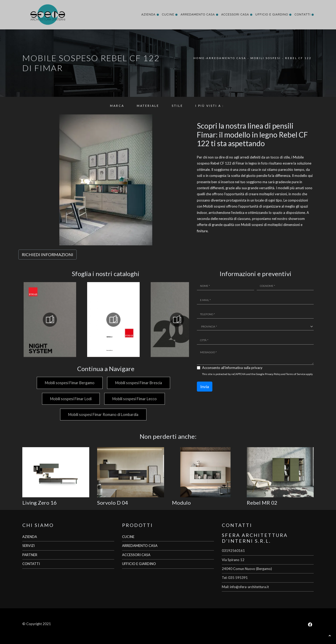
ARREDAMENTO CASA (140, 546)
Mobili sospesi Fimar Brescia (139, 383)
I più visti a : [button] (210, 106)
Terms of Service (296, 374)
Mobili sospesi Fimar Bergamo (69, 383)
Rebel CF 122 (298, 58)
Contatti (303, 15)
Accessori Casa (235, 15)
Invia (205, 386)
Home (199, 58)
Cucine (168, 15)
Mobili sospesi (266, 58)
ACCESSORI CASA (136, 555)
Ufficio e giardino (272, 15)
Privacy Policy (273, 374)
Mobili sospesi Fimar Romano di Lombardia (103, 415)
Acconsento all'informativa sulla (232, 368)
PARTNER (30, 555)
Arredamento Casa (198, 15)
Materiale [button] (148, 106)
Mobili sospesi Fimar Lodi (70, 399)
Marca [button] (117, 106)
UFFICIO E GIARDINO (139, 564)
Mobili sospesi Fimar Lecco (135, 399)
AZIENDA (30, 537)
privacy (257, 368)
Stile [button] (177, 106)
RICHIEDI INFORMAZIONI (48, 254)
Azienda (148, 15)
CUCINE (128, 537)
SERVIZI (28, 546)
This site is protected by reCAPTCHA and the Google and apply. (258, 374)
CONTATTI (31, 564)
